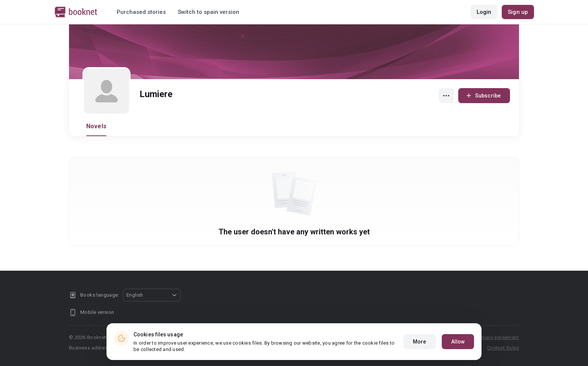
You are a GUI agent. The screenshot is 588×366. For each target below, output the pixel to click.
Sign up (518, 12)
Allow (458, 342)
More (419, 342)
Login (484, 12)
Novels (96, 126)
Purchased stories (141, 12)
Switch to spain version (208, 12)
